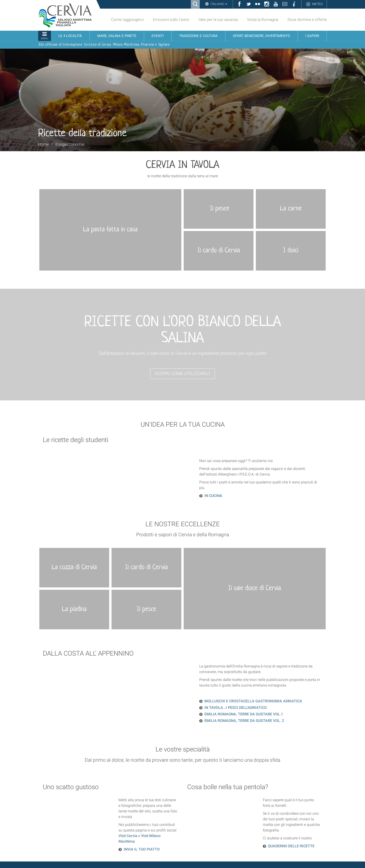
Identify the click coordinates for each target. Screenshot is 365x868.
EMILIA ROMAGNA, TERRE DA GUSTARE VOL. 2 (244, 721)
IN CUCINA (213, 496)
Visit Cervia (128, 836)
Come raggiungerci (127, 20)
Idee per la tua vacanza (218, 20)
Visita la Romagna (263, 20)
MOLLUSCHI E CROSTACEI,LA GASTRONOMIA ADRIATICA (253, 701)
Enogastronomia (70, 144)
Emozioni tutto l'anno (171, 20)
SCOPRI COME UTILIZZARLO (182, 374)
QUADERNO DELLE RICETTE (291, 846)
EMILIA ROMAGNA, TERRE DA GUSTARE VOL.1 (244, 714)
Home (44, 144)
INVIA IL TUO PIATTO (142, 849)
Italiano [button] (218, 4)
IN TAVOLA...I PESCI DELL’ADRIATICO (236, 708)
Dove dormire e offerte (307, 20)
